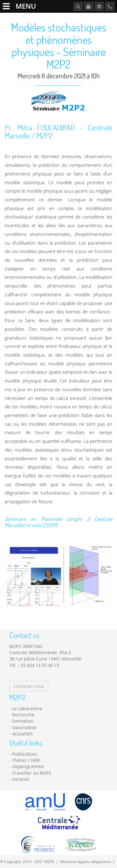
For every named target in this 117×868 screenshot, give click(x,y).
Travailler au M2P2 (32, 773)
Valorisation (24, 727)
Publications (25, 754)
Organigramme (28, 766)
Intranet (21, 779)
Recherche (23, 715)
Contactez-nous (29, 686)
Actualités (22, 734)
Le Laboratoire (27, 708)
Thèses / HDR (26, 760)
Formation (23, 721)
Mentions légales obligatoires (86, 861)
